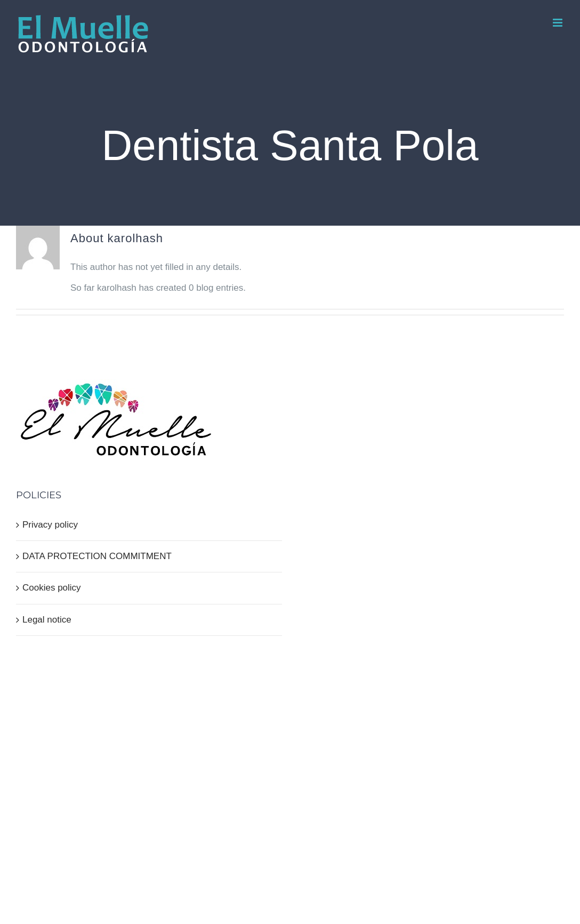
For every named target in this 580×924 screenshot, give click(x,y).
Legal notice (47, 620)
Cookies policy (52, 588)
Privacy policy (50, 525)
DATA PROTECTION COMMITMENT (97, 556)
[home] (116, 389)
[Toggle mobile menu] (558, 23)
